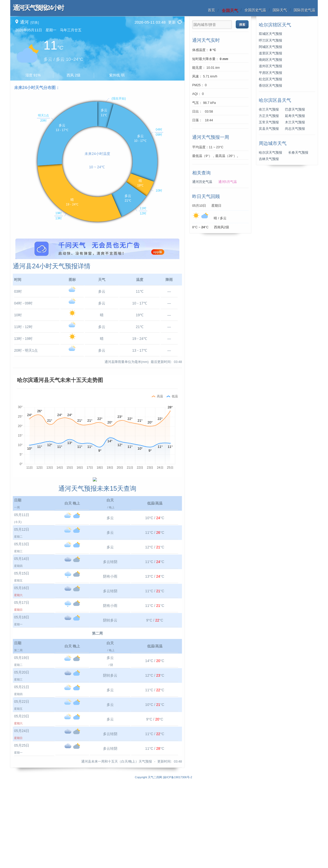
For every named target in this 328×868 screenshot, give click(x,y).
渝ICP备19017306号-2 (178, 865)
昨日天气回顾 (206, 196)
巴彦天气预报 (295, 110)
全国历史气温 (255, 10)
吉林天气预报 (269, 159)
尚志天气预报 (295, 129)
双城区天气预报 (270, 34)
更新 (172, 22)
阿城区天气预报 (270, 47)
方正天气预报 (269, 116)
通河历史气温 (202, 182)
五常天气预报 (269, 122)
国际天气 (280, 10)
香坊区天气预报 (270, 86)
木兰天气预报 (295, 122)
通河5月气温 (228, 182)
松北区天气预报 (270, 79)
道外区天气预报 (270, 66)
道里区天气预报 (270, 53)
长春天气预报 (298, 153)
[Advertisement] (97, 274)
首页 (211, 10)
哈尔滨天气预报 (270, 153)
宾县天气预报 (269, 129)
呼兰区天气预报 (270, 41)
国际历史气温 (304, 10)
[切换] (35, 22)
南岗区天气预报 (270, 60)
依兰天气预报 (269, 110)
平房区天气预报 (270, 73)
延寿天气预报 (295, 116)
